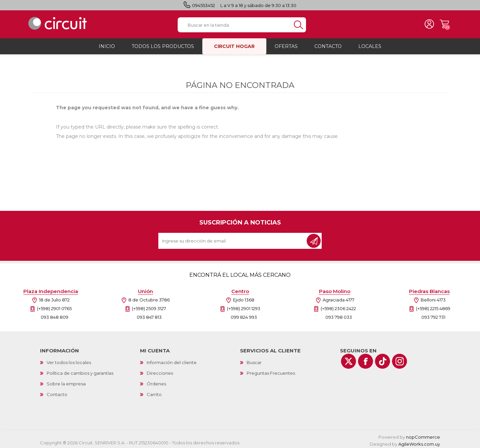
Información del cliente (172, 360)
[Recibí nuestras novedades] (233, 239)
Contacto (57, 392)
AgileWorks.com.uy (419, 442)
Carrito (442, 23)
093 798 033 (339, 315)
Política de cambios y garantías (80, 371)
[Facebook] (365, 359)
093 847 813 (149, 315)
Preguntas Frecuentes (271, 371)
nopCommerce (423, 435)
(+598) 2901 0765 (54, 306)
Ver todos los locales (69, 360)
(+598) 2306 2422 (338, 306)
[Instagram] (399, 359)
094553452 (203, 5)
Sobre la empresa (66, 382)
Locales (370, 44)
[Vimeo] (382, 359)
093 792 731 (433, 315)
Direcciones (160, 371)
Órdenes (156, 382)
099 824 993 (244, 315)
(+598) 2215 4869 (433, 306)
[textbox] (234, 24)
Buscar (254, 360)
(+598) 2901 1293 (244, 306)
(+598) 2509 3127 (149, 306)
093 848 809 (54, 315)
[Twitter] (348, 359)
